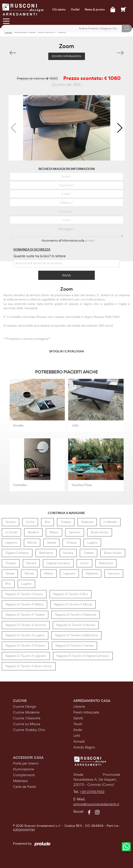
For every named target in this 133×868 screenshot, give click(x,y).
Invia (66, 275)
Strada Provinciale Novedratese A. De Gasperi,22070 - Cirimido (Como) (97, 780)
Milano (54, 532)
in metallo (110, 522)
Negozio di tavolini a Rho (71, 594)
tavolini (11, 522)
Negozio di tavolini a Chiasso (25, 646)
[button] (119, 128)
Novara (68, 553)
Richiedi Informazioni (67, 56)
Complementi (24, 775)
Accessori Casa (28, 758)
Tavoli (78, 724)
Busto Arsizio (100, 532)
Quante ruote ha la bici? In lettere (40, 256)
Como (30, 522)
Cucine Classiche (27, 718)
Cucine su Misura (27, 724)
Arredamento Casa (92, 701)
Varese (51, 543)
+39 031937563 (92, 792)
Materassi (20, 781)
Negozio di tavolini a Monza (73, 604)
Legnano (11, 543)
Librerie (79, 706)
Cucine (20, 701)
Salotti (78, 718)
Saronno (75, 532)
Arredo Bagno (84, 747)
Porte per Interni (26, 763)
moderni (33, 532)
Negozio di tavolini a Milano (24, 604)
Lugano (92, 543)
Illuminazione (23, 769)
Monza (32, 543)
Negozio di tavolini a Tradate (25, 615)
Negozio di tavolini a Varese (74, 646)
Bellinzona (46, 553)
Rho (47, 522)
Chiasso (72, 543)
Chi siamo (59, 10)
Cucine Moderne (26, 712)
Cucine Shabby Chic (29, 730)
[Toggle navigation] (6, 21)
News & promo (95, 10)
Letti (77, 736)
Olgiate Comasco (17, 553)
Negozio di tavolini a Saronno (26, 625)
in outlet (11, 532)
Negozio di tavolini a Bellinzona (76, 635)
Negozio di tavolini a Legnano (26, 656)
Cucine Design (25, 706)
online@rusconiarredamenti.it (96, 804)
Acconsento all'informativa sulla (68, 241)
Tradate (66, 522)
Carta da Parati (24, 787)
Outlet (75, 10)
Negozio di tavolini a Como (24, 594)
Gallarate (87, 522)
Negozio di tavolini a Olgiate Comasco (83, 656)
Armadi (79, 741)
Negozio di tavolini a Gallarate (76, 615)
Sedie (78, 730)
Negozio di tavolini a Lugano (25, 635)
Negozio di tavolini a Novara (76, 625)
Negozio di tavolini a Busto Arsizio (29, 666)
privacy (90, 241)
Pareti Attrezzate (86, 712)
